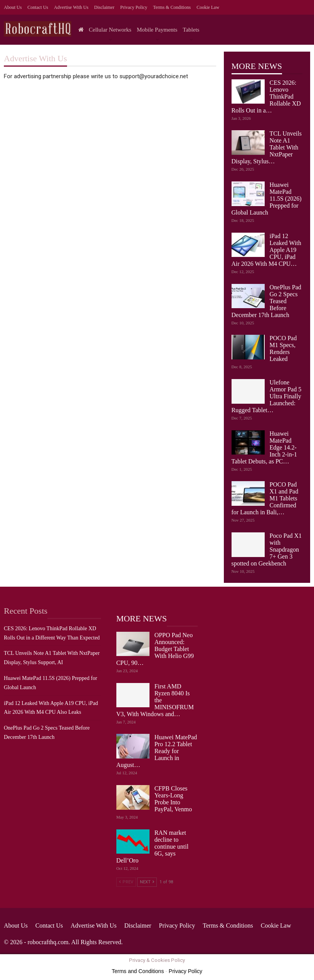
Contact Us (38, 7)
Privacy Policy (134, 7)
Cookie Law (208, 7)
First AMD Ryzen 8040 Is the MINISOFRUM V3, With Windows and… (155, 700)
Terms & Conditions (172, 7)
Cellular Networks (110, 30)
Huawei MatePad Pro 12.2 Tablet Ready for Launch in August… (157, 751)
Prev (126, 882)
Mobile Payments (157, 30)
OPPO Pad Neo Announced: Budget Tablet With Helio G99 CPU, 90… (155, 649)
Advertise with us (71, 7)
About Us (13, 7)
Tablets (191, 30)
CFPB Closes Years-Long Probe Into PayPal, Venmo (173, 799)
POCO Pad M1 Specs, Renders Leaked (283, 348)
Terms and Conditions (138, 971)
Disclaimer (104, 7)
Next (147, 882)
